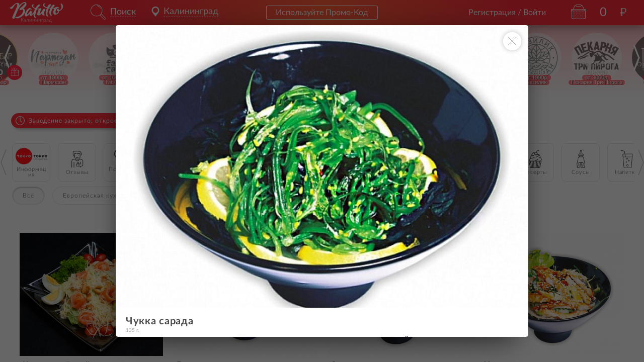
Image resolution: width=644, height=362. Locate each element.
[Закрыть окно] (512, 41)
